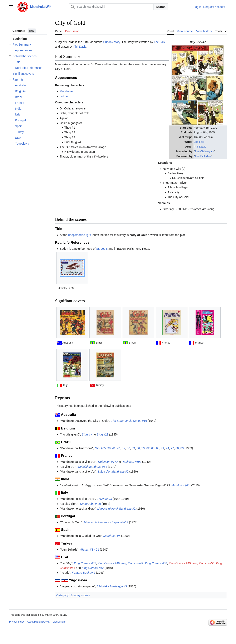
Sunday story (112, 42)
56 (138, 448)
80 (177, 448)
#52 (93, 568)
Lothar (64, 96)
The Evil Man (203, 156)
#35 (100, 448)
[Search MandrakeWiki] (111, 7)
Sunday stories (80, 595)
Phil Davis (200, 147)
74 (167, 448)
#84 (93, 467)
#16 (129, 421)
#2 (113, 472)
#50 (203, 563)
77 (172, 448)
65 (153, 448)
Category (62, 595)
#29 (103, 434)
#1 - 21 (90, 550)
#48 (156, 563)
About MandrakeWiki (38, 622)
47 (124, 448)
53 (133, 448)
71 (163, 448)
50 (128, 448)
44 (119, 448)
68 (158, 448)
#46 (109, 563)
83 (182, 448)
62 (148, 448)
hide (32, 31)
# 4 (87, 434)
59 (143, 448)
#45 (85, 563)
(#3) (181, 485)
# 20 (90, 504)
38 (109, 448)
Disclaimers (59, 622)
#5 (112, 536)
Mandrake (66, 91)
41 (114, 448)
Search (161, 7)
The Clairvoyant (204, 151)
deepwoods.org (78, 235)
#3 (112, 586)
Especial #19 (106, 522)
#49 (180, 563)
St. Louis (102, 249)
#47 (132, 563)
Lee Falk (199, 142)
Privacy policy (17, 622)
